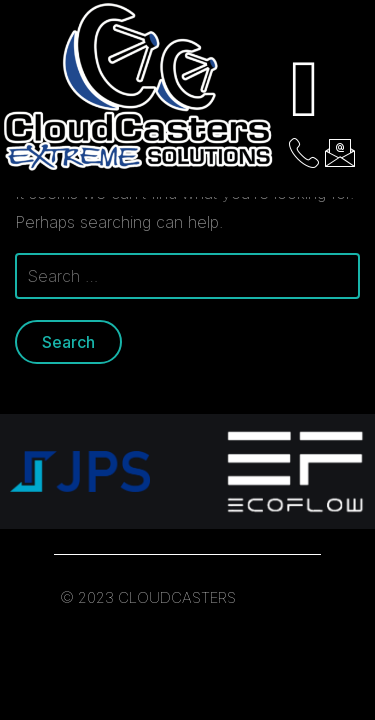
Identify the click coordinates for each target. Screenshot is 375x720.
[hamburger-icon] (305, 89)
